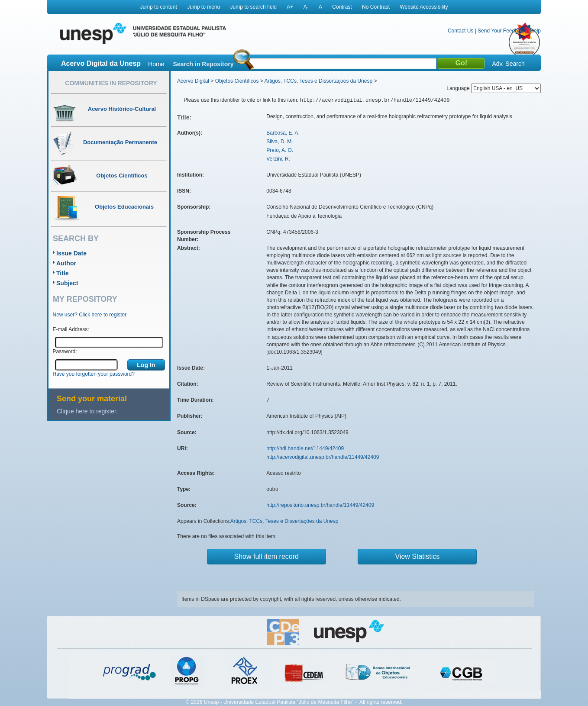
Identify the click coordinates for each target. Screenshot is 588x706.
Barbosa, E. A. (283, 133)
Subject (67, 283)
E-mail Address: (71, 329)
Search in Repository (203, 64)
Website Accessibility (424, 7)
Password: (65, 351)
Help (535, 31)
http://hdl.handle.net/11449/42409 (305, 448)
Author (66, 263)
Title (63, 273)
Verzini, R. (278, 159)
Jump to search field (254, 7)
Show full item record (267, 556)
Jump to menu (204, 7)
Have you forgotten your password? (94, 374)
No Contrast (376, 7)
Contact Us (460, 31)
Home (156, 64)
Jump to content (158, 7)
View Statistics (418, 556)
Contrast (342, 7)
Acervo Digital (193, 81)
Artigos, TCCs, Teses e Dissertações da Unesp (318, 81)
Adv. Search (508, 64)
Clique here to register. (87, 411)
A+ (290, 7)
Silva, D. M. (279, 142)
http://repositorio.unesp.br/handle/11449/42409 (320, 505)
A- (306, 7)
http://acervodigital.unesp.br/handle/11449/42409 (323, 457)
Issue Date (71, 253)
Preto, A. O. (280, 150)
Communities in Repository (111, 83)
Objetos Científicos (237, 81)
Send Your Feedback (502, 31)
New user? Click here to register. (90, 315)
